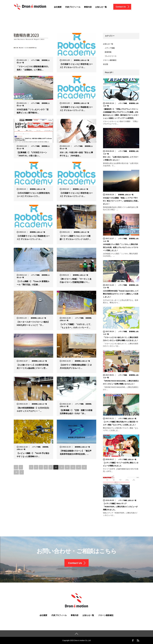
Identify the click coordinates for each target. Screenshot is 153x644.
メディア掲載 (34, 60)
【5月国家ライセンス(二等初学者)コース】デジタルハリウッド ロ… (76, 66)
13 (73, 467)
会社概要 (58, 7)
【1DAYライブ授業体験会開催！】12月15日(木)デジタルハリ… (76, 367)
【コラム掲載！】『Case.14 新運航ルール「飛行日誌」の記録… (33, 283)
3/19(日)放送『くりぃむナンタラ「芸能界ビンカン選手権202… (33, 111)
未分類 (106, 64)
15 (84, 467)
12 (67, 467)
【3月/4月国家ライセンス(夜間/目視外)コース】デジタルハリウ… (33, 195)
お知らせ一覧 (101, 7)
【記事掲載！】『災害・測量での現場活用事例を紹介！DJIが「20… (76, 412)
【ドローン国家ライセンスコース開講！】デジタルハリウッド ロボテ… (75, 238)
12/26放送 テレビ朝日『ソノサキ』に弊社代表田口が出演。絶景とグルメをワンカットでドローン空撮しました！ (121, 247)
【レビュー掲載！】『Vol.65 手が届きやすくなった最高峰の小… (33, 455)
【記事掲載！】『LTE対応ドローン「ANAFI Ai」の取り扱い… (32, 154)
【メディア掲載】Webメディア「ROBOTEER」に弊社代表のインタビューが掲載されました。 (120, 507)
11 (61, 467)
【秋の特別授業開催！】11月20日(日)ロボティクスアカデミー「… (33, 409)
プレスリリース (110, 56)
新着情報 (44, 60)
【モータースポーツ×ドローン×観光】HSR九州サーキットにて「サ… (33, 324)
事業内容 (88, 7)
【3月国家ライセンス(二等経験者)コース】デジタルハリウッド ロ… (33, 238)
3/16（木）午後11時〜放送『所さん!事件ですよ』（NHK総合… (76, 154)
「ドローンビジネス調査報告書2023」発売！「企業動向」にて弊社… (33, 68)
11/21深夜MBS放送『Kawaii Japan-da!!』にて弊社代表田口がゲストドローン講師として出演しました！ (121, 294)
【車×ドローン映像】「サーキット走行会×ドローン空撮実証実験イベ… (76, 281)
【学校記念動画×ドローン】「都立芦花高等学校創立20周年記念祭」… (76, 452)
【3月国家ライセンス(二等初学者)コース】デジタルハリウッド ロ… (76, 195)
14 (78, 467)
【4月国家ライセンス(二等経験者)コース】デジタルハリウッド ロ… (76, 109)
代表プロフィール (73, 7)
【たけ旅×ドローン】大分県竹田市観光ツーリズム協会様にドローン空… (33, 367)
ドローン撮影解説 (110, 60)
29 (16, 472)
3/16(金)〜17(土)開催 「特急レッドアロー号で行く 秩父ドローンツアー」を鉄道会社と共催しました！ (121, 201)
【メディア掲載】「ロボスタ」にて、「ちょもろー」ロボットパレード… (76, 326)
